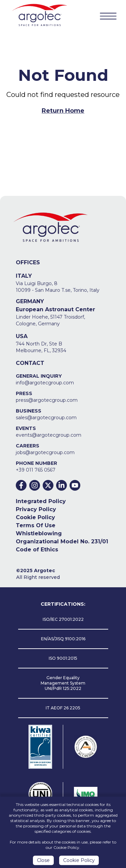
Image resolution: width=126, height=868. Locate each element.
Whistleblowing (39, 533)
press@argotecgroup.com (47, 400)
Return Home (63, 111)
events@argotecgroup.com (49, 435)
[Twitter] (48, 485)
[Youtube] (75, 485)
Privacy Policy (36, 509)
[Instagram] (35, 485)
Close (43, 862)
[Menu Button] (108, 16)
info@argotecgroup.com (45, 383)
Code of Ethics (37, 550)
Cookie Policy (35, 517)
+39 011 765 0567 (36, 470)
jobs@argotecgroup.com (45, 452)
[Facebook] (21, 485)
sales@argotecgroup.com (46, 418)
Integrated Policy (41, 501)
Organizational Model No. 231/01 (62, 541)
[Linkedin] (61, 485)
